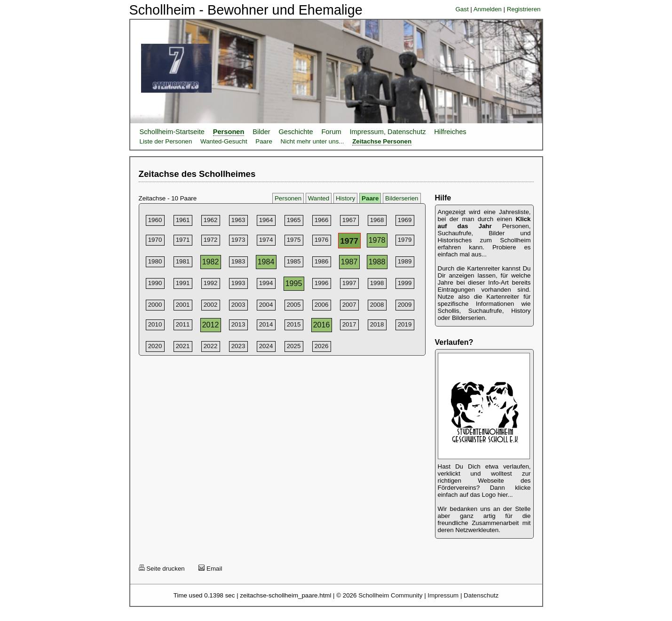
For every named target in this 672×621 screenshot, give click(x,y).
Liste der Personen (166, 141)
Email (210, 569)
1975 (294, 240)
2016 (322, 325)
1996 (322, 283)
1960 (155, 220)
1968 (377, 220)
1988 (377, 262)
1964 (266, 220)
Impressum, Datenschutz (387, 132)
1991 (183, 283)
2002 (211, 305)
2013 (238, 324)
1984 (266, 262)
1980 (155, 261)
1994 (266, 283)
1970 (155, 240)
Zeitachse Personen (382, 141)
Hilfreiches (450, 132)
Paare (264, 141)
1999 (405, 283)
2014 (266, 324)
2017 (349, 324)
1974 (266, 240)
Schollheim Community (390, 595)
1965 (294, 220)
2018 (377, 324)
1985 (294, 261)
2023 (238, 346)
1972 (211, 240)
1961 (183, 220)
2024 (266, 346)
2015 (294, 324)
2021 (183, 346)
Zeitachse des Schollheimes (197, 174)
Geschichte (296, 132)
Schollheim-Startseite (172, 132)
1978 (377, 240)
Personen (229, 132)
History (345, 198)
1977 (349, 241)
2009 (405, 305)
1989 (405, 261)
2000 (155, 305)
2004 (266, 305)
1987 (349, 262)
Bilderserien (402, 198)
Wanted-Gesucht (224, 141)
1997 (349, 283)
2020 (155, 346)
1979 (405, 240)
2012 (211, 325)
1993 (238, 283)
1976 (322, 240)
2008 (377, 305)
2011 (183, 324)
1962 (211, 220)
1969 (405, 220)
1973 (238, 240)
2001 (183, 305)
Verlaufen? (454, 342)
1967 (349, 220)
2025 (294, 346)
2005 (294, 305)
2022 (211, 346)
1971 (183, 240)
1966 (322, 220)
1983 (238, 261)
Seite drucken (162, 569)
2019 (405, 324)
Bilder (261, 132)
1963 (238, 220)
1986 (322, 261)
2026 (322, 346)
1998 (377, 283)
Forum (331, 132)
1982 (211, 262)
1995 (294, 283)
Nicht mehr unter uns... (312, 141)
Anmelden (488, 9)
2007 (349, 305)
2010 (155, 324)
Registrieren (524, 9)
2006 (322, 305)
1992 (211, 283)
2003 (238, 305)
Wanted (319, 198)
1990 (155, 283)
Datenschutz (481, 595)
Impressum (443, 595)
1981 (183, 261)
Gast (462, 9)
